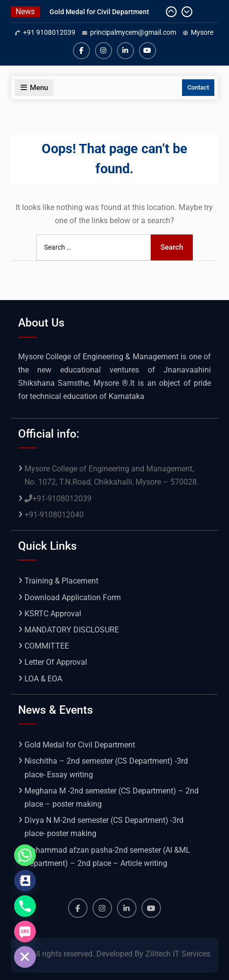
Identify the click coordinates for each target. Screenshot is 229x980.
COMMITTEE (47, 646)
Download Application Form (73, 597)
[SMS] (25, 932)
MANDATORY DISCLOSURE (72, 630)
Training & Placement (61, 581)
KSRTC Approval (53, 614)
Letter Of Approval (56, 662)
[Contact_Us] (25, 881)
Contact (198, 87)
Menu (34, 88)
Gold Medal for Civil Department (99, 12)
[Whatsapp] (25, 855)
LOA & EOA (43, 679)
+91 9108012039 (49, 32)
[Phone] (25, 906)
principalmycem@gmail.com (133, 32)
